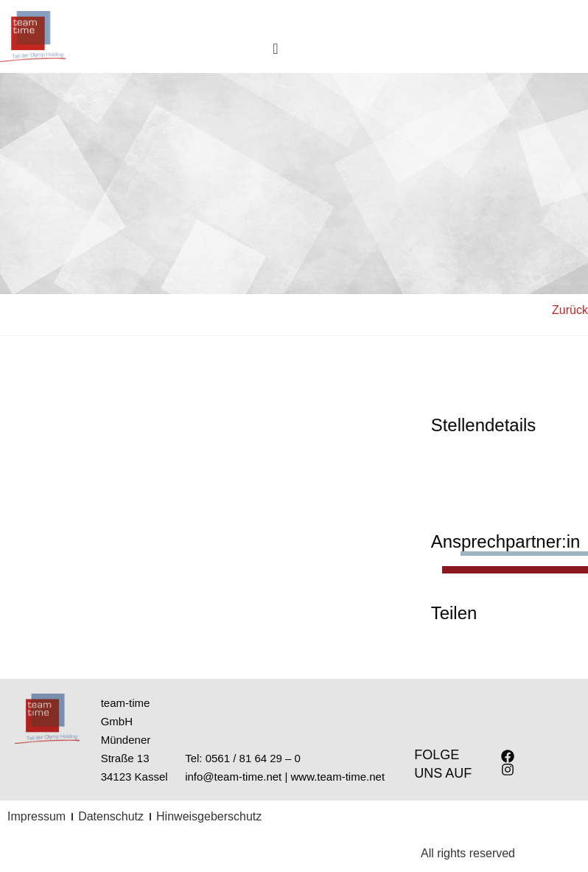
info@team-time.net (233, 777)
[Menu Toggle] (275, 49)
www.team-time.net (338, 777)
